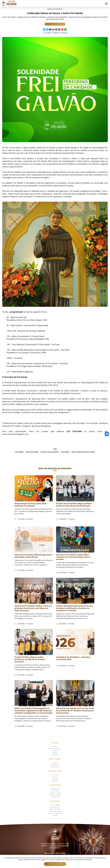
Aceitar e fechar (56, 864)
